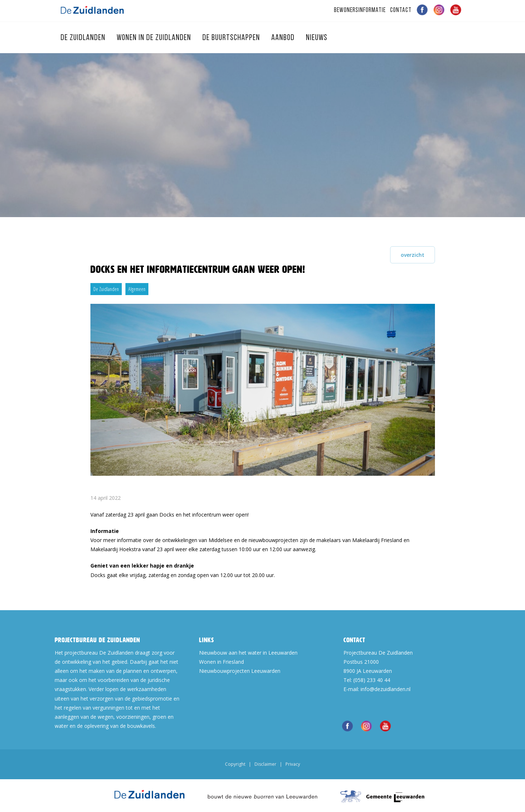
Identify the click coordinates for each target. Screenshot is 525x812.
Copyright (235, 764)
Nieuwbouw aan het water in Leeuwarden (248, 653)
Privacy (293, 764)
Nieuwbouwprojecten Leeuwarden (240, 671)
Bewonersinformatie (360, 10)
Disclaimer (265, 764)
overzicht (413, 255)
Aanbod (284, 38)
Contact (401, 10)
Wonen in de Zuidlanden (155, 38)
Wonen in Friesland (221, 662)
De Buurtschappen (232, 38)
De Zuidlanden (84, 38)
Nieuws (317, 38)
